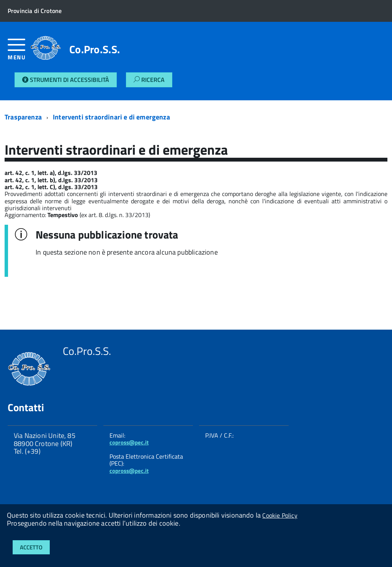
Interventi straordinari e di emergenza (111, 117)
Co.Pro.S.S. (95, 49)
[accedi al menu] (19, 52)
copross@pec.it (129, 442)
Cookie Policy (280, 515)
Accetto (31, 547)
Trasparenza (23, 117)
